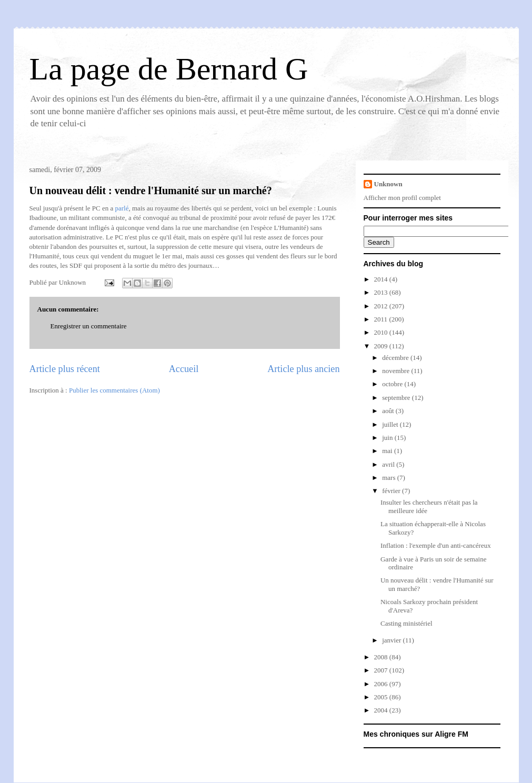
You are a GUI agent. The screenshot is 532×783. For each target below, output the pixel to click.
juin (388, 438)
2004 (382, 710)
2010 (382, 332)
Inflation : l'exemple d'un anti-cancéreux (436, 545)
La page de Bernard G (169, 69)
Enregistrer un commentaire (89, 326)
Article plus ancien (303, 369)
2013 (382, 292)
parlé (122, 208)
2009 (382, 346)
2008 (382, 657)
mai (388, 451)
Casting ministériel (406, 623)
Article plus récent (65, 369)
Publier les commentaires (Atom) (114, 390)
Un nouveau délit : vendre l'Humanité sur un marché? (151, 190)
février (392, 491)
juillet (391, 424)
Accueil (184, 369)
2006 (382, 684)
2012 (382, 306)
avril (389, 464)
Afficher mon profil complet (402, 198)
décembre (396, 358)
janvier (392, 640)
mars (390, 478)
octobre (393, 384)
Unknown (388, 184)
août (389, 411)
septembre (397, 398)
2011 (382, 319)
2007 (382, 670)
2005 (382, 697)
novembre (397, 371)
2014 (382, 279)
